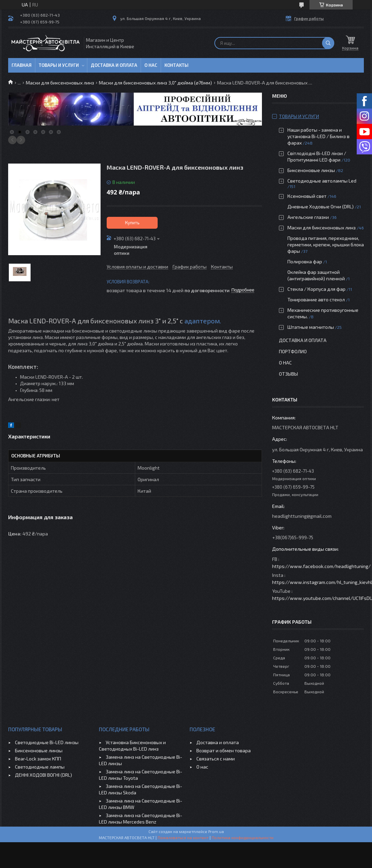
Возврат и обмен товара (224, 750)
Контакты (176, 65)
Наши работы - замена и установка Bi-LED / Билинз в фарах (318, 136)
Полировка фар (305, 261)
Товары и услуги (59, 65)
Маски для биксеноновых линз (60, 83)
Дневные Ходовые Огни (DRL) (321, 206)
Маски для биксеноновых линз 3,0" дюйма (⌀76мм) (155, 83)
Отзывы (288, 374)
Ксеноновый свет (307, 196)
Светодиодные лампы (40, 767)
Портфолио (293, 351)
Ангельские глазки (308, 217)
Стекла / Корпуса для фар (316, 289)
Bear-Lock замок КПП (38, 759)
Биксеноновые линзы (312, 170)
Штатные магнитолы (311, 327)
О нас (151, 65)
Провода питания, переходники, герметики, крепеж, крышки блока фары (326, 244)
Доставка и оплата (114, 65)
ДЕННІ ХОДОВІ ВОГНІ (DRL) (43, 775)
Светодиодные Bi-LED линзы (47, 742)
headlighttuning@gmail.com (302, 516)
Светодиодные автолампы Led (322, 181)
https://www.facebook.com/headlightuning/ (321, 566)
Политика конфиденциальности (243, 837)
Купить (132, 223)
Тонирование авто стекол (316, 299)
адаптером (202, 321)
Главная (22, 65)
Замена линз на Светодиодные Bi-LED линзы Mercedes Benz (140, 818)
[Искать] (328, 43)
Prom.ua (216, 831)
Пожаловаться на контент (183, 837)
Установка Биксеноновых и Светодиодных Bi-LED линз (132, 746)
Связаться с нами (216, 759)
